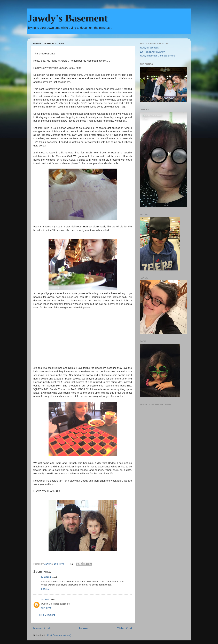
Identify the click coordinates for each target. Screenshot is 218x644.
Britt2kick (46, 577)
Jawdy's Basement (67, 18)
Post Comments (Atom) (59, 635)
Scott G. (45, 599)
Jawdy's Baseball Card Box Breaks (157, 56)
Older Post (124, 628)
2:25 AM (45, 589)
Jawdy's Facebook (149, 48)
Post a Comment (46, 615)
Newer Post (42, 628)
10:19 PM (46, 608)
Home (83, 628)
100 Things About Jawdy (152, 52)
